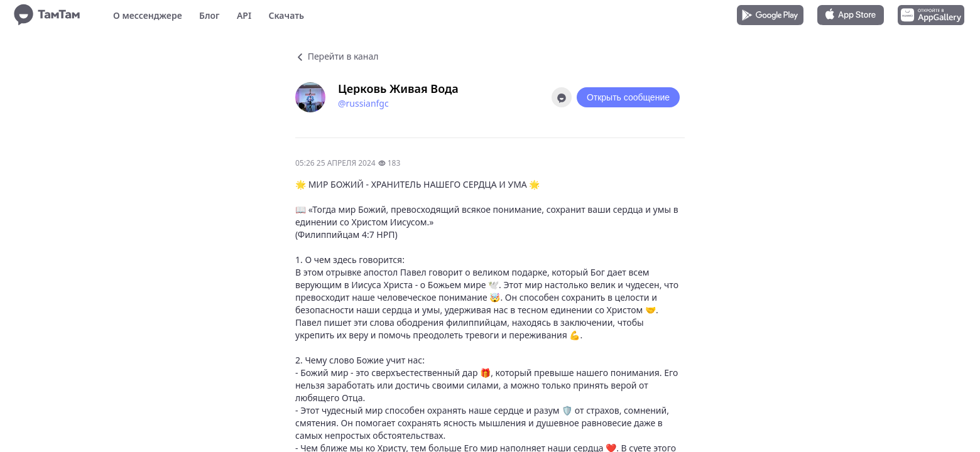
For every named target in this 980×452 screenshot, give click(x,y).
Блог (209, 15)
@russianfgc (363, 103)
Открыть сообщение (628, 97)
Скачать (286, 15)
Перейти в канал (337, 56)
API (244, 15)
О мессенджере (148, 15)
